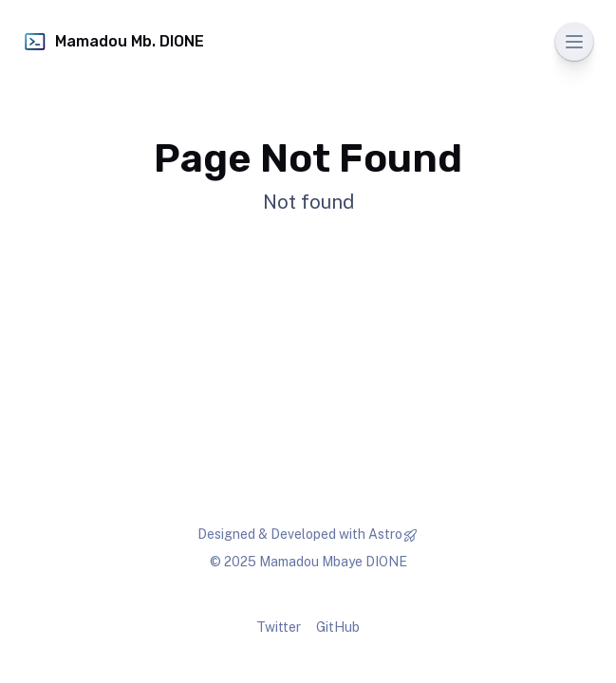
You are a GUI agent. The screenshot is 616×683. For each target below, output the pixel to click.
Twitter (279, 627)
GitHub (338, 627)
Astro (385, 534)
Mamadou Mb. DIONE (113, 42)
